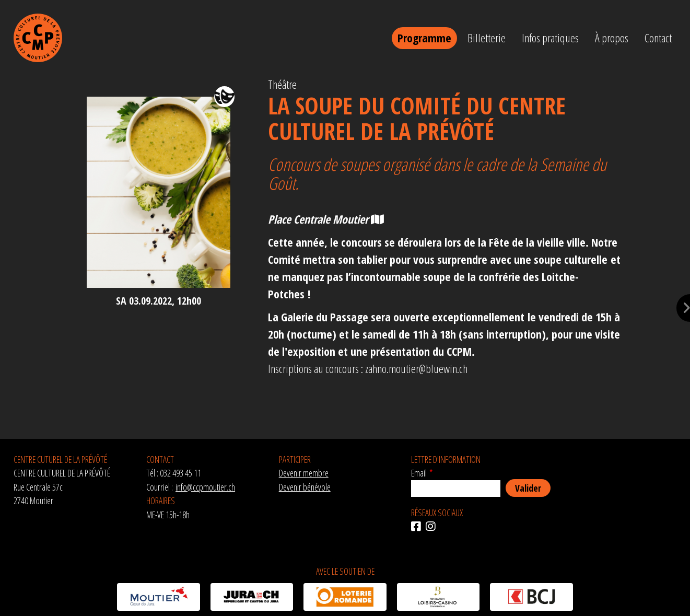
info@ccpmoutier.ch (205, 487)
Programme (424, 38)
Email (419, 473)
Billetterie (487, 38)
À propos (612, 38)
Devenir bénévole (305, 487)
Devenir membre (304, 473)
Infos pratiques (550, 38)
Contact (658, 38)
